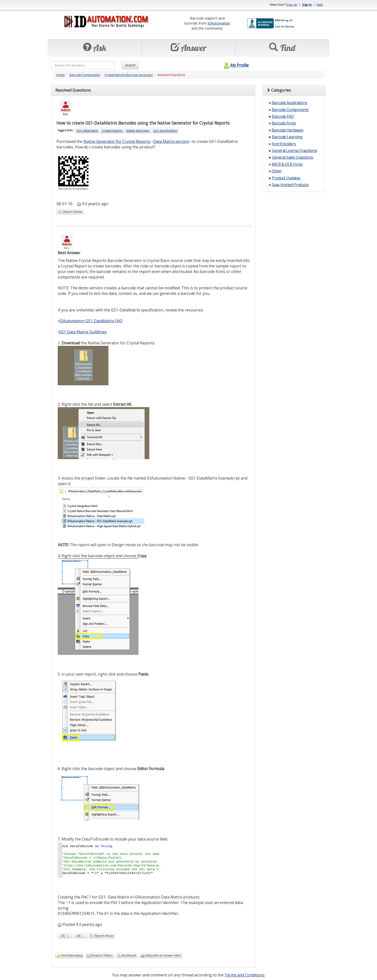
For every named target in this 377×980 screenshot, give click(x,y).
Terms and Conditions (245, 975)
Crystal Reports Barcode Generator (129, 75)
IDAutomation (219, 23)
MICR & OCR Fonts (287, 164)
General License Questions (295, 151)
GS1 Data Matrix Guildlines (83, 332)
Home (60, 75)
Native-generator (138, 130)
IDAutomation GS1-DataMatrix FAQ (91, 321)
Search (130, 65)
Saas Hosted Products (290, 185)
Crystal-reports (112, 130)
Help (320, 5)
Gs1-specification (165, 130)
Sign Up (292, 5)
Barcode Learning (287, 137)
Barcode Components (85, 75)
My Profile (236, 65)
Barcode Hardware (288, 130)
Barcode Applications (289, 103)
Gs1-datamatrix (87, 130)
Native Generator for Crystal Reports (117, 141)
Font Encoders (284, 144)
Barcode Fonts (284, 123)
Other (277, 171)
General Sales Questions (293, 157)
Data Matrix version (171, 141)
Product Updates (286, 178)
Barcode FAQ (283, 116)
